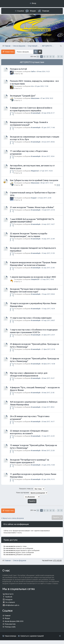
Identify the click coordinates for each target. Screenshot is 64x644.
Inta (32, 86)
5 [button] (54, 57)
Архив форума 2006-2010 (14, 621)
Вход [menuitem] (34, 3)
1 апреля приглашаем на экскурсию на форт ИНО (33, 277)
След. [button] (61, 57)
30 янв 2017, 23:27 (48, 378)
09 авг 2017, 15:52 (47, 183)
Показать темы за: (32, 489)
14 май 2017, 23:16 (48, 210)
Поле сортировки (32, 493)
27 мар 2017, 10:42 (47, 279)
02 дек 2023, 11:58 (42, 86)
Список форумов (20, 560)
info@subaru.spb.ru (12, 605)
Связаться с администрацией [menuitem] (32, 636)
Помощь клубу (10, 627)
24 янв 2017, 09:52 (48, 407)
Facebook (9, 597)
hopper (34, 198)
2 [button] (45, 57)
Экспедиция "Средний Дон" (23, 96)
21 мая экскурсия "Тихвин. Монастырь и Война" (32, 207)
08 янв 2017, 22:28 (48, 450)
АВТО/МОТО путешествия (32, 62)
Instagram (9, 599)
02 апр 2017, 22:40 (48, 268)
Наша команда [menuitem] (11, 636)
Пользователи (10, 624)
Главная (46, 11)
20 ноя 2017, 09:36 (48, 142)
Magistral (35, 171)
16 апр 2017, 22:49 (48, 239)
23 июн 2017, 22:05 (45, 198)
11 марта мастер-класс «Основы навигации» (31, 318)
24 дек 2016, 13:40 (48, 465)
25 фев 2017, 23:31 (48, 335)
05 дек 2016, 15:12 (48, 479)
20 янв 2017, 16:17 (48, 421)
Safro (33, 71)
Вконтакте (9, 594)
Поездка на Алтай (18, 69)
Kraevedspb (36, 113)
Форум (7, 618)
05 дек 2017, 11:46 (48, 127)
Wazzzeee (35, 98)
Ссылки (21, 11)
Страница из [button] (38, 57)
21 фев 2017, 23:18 (48, 349)
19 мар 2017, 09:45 (48, 294)
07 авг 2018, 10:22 (47, 98)
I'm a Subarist (10, 602)
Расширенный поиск (40, 52)
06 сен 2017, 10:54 (48, 156)
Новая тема (9, 52)
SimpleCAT (35, 279)
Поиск (36, 52)
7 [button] (58, 57)
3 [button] (48, 57)
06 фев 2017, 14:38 (48, 364)
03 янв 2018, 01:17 (48, 113)
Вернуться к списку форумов (13, 518)
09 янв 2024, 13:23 (43, 71)
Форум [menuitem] (33, 11)
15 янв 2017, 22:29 (48, 436)
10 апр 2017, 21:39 (48, 253)
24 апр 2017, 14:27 (48, 224)
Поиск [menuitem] (61, 46)
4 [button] (51, 57)
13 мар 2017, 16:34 (48, 309)
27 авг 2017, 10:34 (46, 171)
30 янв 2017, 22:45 (48, 393)
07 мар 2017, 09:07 (48, 320)
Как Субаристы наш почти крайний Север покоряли (34, 180)
